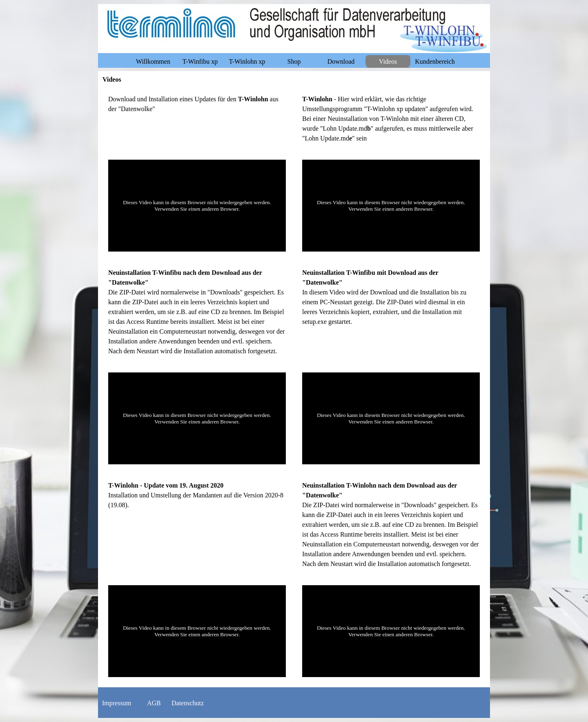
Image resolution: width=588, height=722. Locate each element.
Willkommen (153, 61)
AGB (154, 703)
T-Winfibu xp (200, 61)
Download (341, 61)
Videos (388, 61)
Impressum (117, 703)
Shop (294, 61)
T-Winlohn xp (247, 61)
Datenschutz (188, 703)
